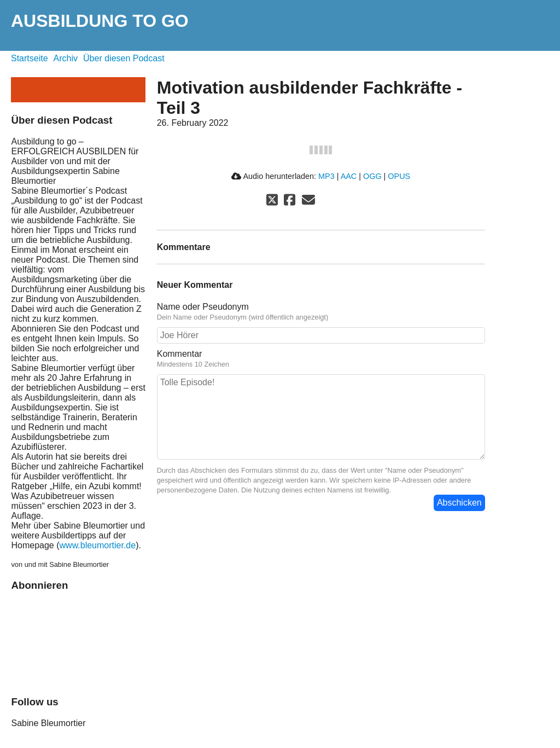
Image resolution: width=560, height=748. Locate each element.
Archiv (66, 58)
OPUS (399, 176)
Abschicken (459, 503)
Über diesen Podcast (124, 58)
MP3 (326, 176)
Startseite (30, 58)
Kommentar (180, 354)
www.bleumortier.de (98, 545)
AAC (349, 176)
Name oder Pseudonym (203, 307)
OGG (372, 176)
